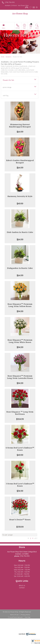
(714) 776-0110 (10, 2)
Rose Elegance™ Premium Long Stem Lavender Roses (20, 377)
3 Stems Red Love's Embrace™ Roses (20, 485)
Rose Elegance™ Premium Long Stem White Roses (20, 341)
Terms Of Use (14, 615)
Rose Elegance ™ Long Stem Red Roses (20, 413)
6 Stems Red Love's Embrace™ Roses (20, 449)
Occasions (8, 57)
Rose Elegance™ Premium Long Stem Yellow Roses (20, 305)
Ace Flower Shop (20, 14)
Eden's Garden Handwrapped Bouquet (20, 162)
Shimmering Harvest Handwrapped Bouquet (20, 126)
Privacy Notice (25, 615)
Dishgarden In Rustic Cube (20, 268)
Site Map (28, 617)
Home (3, 57)
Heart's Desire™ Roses (20, 520)
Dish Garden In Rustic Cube (20, 232)
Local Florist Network (16, 617)
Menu (4, 28)
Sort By (6, 96)
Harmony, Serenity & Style (20, 196)
